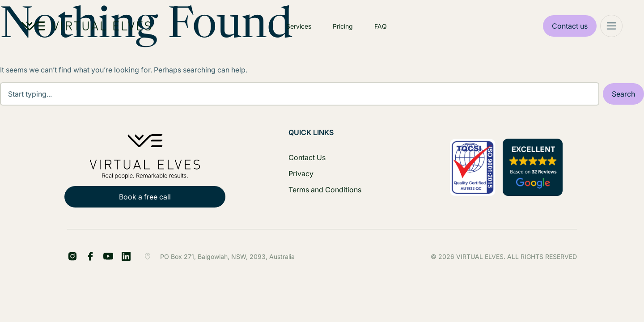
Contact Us (307, 157)
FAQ (381, 26)
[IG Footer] (126, 256)
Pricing (343, 26)
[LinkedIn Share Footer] (90, 256)
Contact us (570, 26)
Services (299, 26)
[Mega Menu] (611, 26)
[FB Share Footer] (72, 256)
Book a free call (145, 197)
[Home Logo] (86, 26)
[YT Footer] (108, 256)
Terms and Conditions (325, 190)
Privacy (301, 174)
